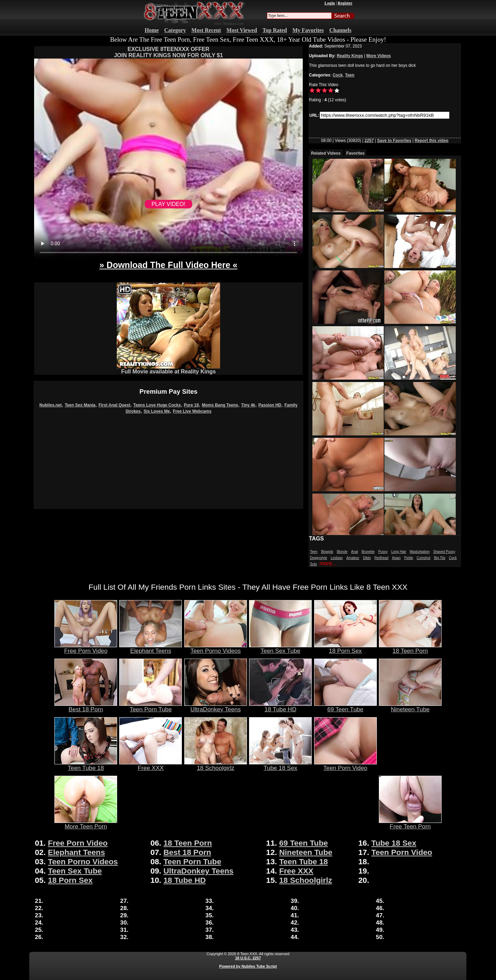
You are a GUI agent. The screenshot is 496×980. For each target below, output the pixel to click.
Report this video (432, 141)
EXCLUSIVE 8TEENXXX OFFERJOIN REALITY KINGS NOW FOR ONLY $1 (168, 52)
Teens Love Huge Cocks (157, 405)
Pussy (383, 552)
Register (345, 3)
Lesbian (337, 558)
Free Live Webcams (192, 411)
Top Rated (275, 30)
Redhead (381, 558)
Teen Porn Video (345, 765)
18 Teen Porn (410, 648)
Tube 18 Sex (280, 765)
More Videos (379, 56)
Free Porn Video (86, 648)
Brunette (368, 552)
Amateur (353, 558)
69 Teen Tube (345, 706)
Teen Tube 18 (86, 765)
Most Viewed (242, 30)
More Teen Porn (86, 824)
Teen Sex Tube (280, 648)
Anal (354, 552)
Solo (313, 564)
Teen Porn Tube (151, 706)
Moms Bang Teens (220, 405)
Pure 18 (191, 405)
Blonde (342, 552)
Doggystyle (318, 558)
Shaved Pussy (444, 552)
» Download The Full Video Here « (168, 265)
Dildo (367, 558)
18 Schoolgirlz (216, 765)
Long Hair (399, 552)
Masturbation (420, 552)
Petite (409, 558)
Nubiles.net (50, 405)
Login (330, 3)
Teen (350, 75)
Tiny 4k (248, 405)
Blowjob (327, 552)
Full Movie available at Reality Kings (168, 369)
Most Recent (206, 30)
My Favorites (308, 30)
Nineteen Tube (410, 706)
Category (175, 30)
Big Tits (440, 558)
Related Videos (326, 153)
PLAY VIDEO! (168, 204)
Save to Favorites (394, 141)
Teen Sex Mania (80, 405)
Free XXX (151, 765)
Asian (396, 558)
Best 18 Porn (86, 706)
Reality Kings (350, 56)
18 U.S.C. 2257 (248, 958)
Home (152, 30)
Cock (338, 75)
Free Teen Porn (410, 824)
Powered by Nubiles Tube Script (248, 966)
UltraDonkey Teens (216, 706)
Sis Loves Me (157, 411)
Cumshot (423, 558)
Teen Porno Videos (216, 648)
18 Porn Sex (345, 648)
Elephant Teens (151, 648)
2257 (369, 141)
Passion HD (270, 405)
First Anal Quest (114, 405)
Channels (340, 30)
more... (328, 563)
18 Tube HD (280, 706)
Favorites (355, 153)
